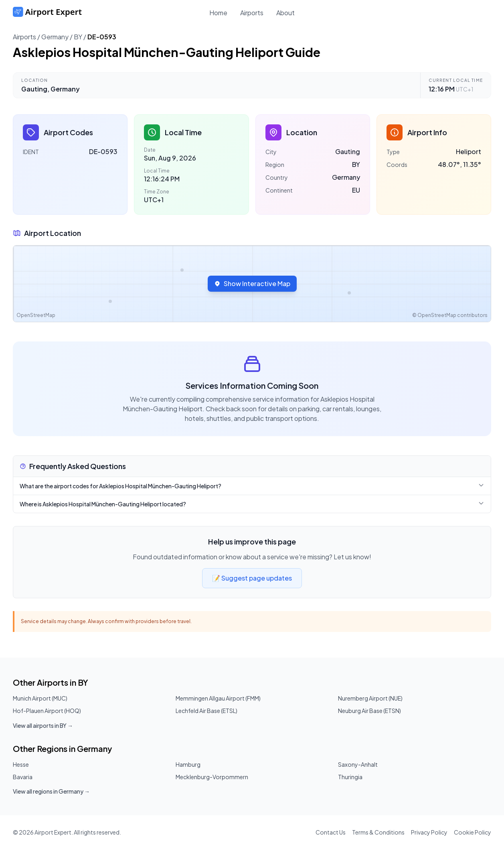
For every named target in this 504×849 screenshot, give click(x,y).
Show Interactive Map (252, 283)
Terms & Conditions (378, 832)
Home (218, 13)
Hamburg (188, 764)
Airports (252, 13)
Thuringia (350, 777)
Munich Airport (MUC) (40, 698)
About (285, 13)
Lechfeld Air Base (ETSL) (206, 711)
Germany (55, 37)
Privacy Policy (429, 832)
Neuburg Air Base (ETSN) (369, 711)
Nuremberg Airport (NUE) (370, 698)
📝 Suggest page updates (252, 578)
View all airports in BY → (43, 725)
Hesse (21, 764)
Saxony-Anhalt (358, 764)
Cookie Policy (473, 832)
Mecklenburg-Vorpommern (212, 777)
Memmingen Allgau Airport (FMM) (218, 698)
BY (78, 37)
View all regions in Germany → (51, 791)
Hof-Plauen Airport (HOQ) (47, 711)
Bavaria (23, 777)
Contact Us (331, 832)
